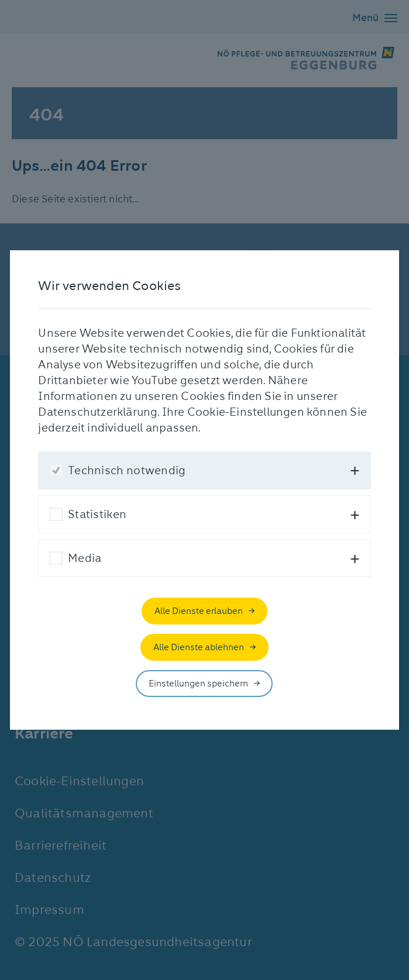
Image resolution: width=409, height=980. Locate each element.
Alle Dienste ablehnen (199, 647)
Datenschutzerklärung (98, 412)
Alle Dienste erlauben (199, 611)
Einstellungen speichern (198, 684)
